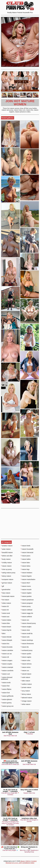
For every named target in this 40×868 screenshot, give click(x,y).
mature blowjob (7, 640)
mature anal (5, 613)
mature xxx (25, 671)
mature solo (25, 637)
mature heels (26, 546)
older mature (25, 681)
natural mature (26, 674)
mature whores (26, 664)
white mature (26, 704)
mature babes (6, 620)
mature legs (25, 569)
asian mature (6, 549)
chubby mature (6, 563)
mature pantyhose (27, 600)
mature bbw (5, 623)
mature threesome (27, 644)
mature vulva (26, 660)
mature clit (5, 657)
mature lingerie (26, 576)
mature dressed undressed (7, 678)
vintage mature (26, 701)
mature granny (6, 703)
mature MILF (26, 583)
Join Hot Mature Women (20, 103)
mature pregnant (27, 603)
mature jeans (26, 556)
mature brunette (7, 647)
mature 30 (5, 606)
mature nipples (26, 593)
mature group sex (7, 706)
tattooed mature (26, 698)
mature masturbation (28, 579)
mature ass (5, 617)
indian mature (6, 603)
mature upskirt (26, 654)
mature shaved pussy (28, 623)
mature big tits (6, 630)
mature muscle (26, 590)
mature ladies (26, 559)
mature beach (6, 627)
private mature (26, 687)
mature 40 (5, 610)
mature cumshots (7, 671)
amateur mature (7, 546)
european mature (7, 579)
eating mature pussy (8, 573)
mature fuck (5, 693)
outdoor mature (26, 684)
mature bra (5, 644)
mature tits (25, 647)
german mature (7, 583)
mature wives (26, 667)
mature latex (25, 563)
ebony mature (6, 576)
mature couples (7, 664)
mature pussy (26, 606)
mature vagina (26, 657)
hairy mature (6, 593)
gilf (2, 586)
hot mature (5, 600)
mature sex (25, 620)
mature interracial (27, 552)
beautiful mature (7, 552)
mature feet (5, 686)
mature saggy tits (27, 613)
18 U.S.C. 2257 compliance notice (23, 863)
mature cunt (5, 674)
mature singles (26, 627)
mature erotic (6, 683)
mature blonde (6, 637)
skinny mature (26, 694)
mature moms (26, 586)
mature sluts (25, 630)
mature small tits (27, 633)
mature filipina (6, 689)
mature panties (26, 596)
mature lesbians (27, 573)
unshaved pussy (27, 650)
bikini (3, 633)
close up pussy (6, 569)
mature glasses (7, 699)
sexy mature (25, 691)
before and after (7, 556)
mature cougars (7, 660)
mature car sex (6, 654)
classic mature (6, 566)
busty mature (6, 559)
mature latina (26, 566)
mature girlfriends (7, 696)
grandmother (6, 590)
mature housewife (27, 549)
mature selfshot (26, 617)
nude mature (25, 677)
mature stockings (27, 640)
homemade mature (8, 596)
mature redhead (27, 610)
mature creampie (7, 667)
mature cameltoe (7, 650)
